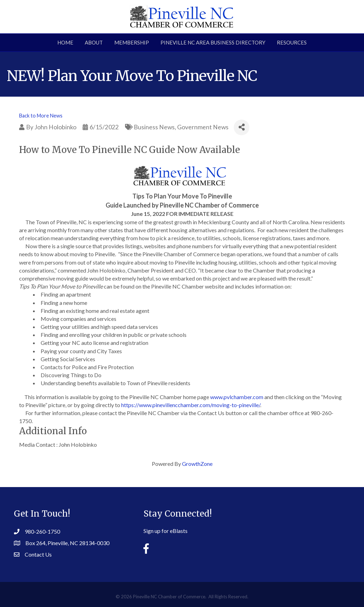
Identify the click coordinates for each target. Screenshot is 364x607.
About (94, 42)
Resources (292, 42)
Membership (132, 42)
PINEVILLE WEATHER (299, 527)
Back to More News (41, 116)
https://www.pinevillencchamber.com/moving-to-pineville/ (191, 405)
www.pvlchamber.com (237, 397)
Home (65, 42)
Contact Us (38, 554)
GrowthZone (197, 464)
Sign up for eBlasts (166, 531)
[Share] (242, 127)
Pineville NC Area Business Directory (213, 42)
